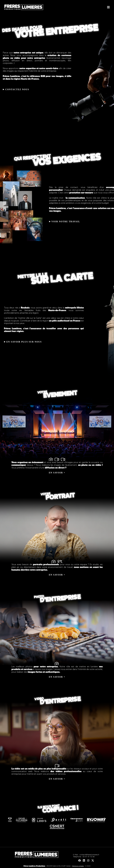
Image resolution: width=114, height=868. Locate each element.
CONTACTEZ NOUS (16, 89)
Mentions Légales (78, 866)
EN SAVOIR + (57, 473)
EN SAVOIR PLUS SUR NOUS (23, 342)
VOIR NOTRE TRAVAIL (65, 222)
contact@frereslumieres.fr (89, 855)
